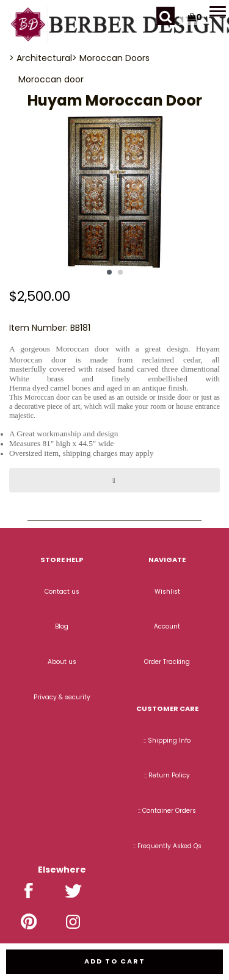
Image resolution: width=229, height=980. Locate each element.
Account (167, 626)
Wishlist (167, 592)
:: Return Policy (167, 775)
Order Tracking (167, 662)
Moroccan (40, 79)
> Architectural (41, 58)
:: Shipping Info (167, 740)
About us (62, 662)
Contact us (62, 592)
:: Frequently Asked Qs (167, 846)
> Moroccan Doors (111, 58)
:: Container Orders (167, 811)
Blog (62, 626)
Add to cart (115, 961)
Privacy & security (62, 697)
